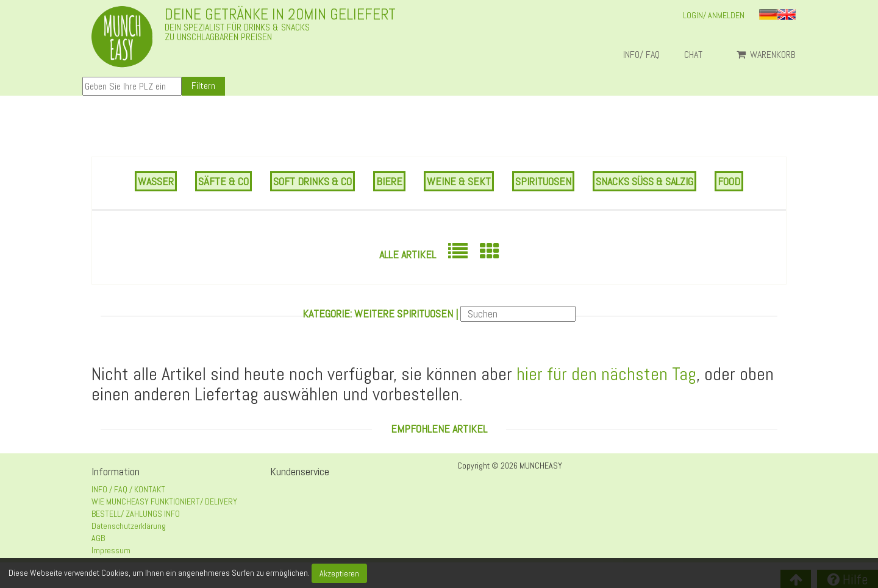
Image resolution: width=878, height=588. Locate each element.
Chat (698, 55)
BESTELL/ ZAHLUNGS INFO (136, 514)
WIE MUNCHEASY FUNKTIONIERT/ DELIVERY (164, 501)
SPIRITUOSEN (543, 181)
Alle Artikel (408, 254)
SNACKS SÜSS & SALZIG (644, 181)
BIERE (389, 181)
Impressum (111, 550)
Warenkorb (766, 55)
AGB (98, 538)
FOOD (729, 181)
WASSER (156, 181)
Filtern (203, 86)
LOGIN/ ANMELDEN (714, 15)
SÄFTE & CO (223, 181)
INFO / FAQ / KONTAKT (128, 489)
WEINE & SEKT (459, 181)
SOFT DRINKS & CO (312, 181)
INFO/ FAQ (641, 55)
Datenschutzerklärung (129, 526)
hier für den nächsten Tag (606, 374)
